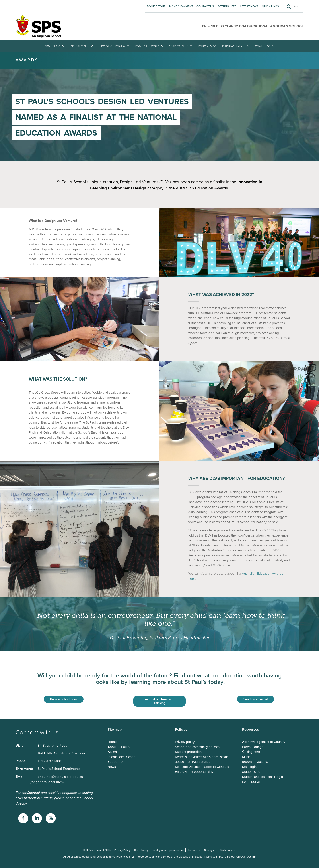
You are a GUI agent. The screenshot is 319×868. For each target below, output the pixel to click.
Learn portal (251, 782)
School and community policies (197, 747)
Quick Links (270, 6)
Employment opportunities (194, 772)
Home (112, 742)
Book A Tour (156, 6)
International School (122, 757)
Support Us (116, 762)
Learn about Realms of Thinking (159, 701)
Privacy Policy (122, 850)
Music (246, 757)
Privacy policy (185, 742)
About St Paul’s (119, 747)
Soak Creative (228, 850)
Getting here (227, 6)
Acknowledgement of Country (264, 742)
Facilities (263, 46)
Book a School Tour (64, 699)
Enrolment (80, 46)
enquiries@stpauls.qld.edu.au (60, 777)
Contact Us (205, 6)
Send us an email (256, 699)
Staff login (249, 767)
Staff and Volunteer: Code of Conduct (202, 767)
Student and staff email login (263, 777)
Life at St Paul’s (112, 46)
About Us (53, 46)
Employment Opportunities (168, 850)
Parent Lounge (253, 747)
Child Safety (141, 850)
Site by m (210, 850)
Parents (205, 46)
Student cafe (251, 772)
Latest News (249, 6)
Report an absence (256, 762)
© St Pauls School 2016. (97, 850)
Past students (147, 46)
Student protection (188, 752)
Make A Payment (181, 6)
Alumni (113, 752)
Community (179, 46)
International (233, 46)
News (112, 767)
